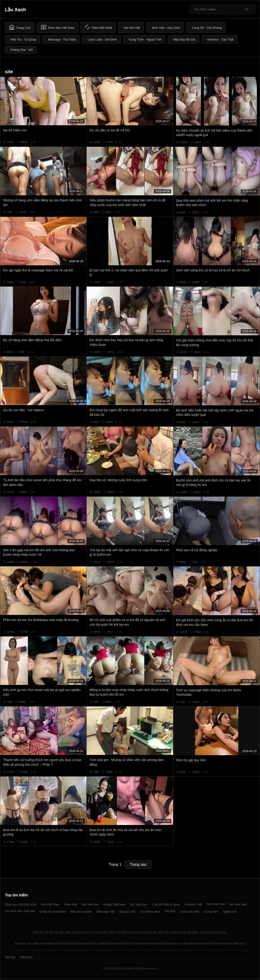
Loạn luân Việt (190, 912)
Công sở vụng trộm (52, 912)
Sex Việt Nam (50, 904)
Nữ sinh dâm (238, 904)
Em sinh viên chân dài (20, 911)
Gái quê (170, 911)
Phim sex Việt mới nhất (20, 904)
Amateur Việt (193, 904)
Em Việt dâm (139, 904)
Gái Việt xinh (90, 904)
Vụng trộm (211, 912)
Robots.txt (26, 957)
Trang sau (138, 864)
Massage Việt (106, 912)
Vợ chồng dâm (150, 912)
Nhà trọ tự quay (81, 912)
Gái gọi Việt (127, 912)
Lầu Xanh (15, 10)
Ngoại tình (230, 912)
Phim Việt (70, 904)
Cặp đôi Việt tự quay (166, 904)
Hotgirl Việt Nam (114, 904)
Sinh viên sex (216, 904)
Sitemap (10, 957)
